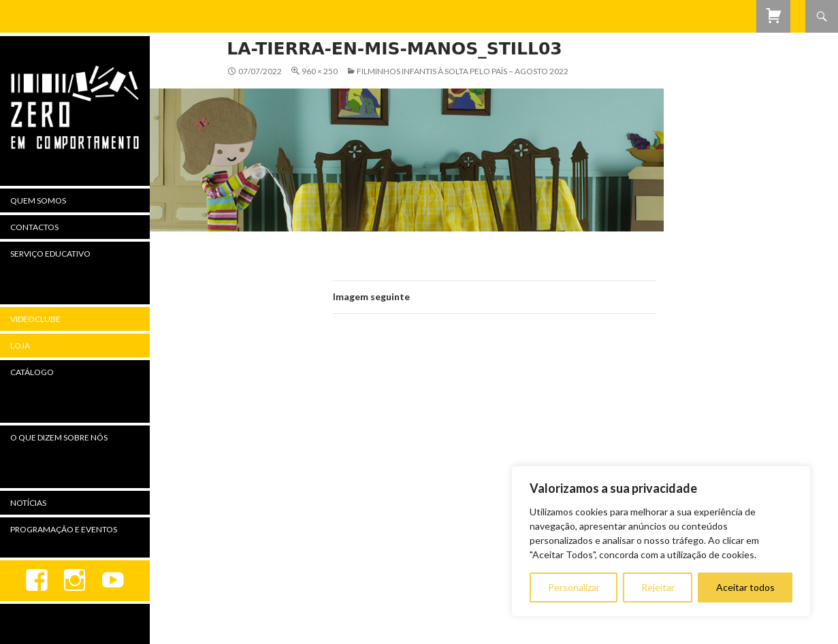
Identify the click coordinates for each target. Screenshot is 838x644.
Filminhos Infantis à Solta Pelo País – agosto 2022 (463, 71)
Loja (20, 345)
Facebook (37, 581)
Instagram (75, 581)
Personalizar (574, 587)
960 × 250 (320, 71)
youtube (113, 581)
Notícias (28, 503)
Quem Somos (38, 200)
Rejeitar (658, 587)
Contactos (34, 227)
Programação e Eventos (64, 529)
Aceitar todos (745, 587)
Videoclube (35, 319)
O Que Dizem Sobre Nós (59, 437)
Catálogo (32, 372)
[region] (661, 541)
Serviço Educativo (50, 254)
